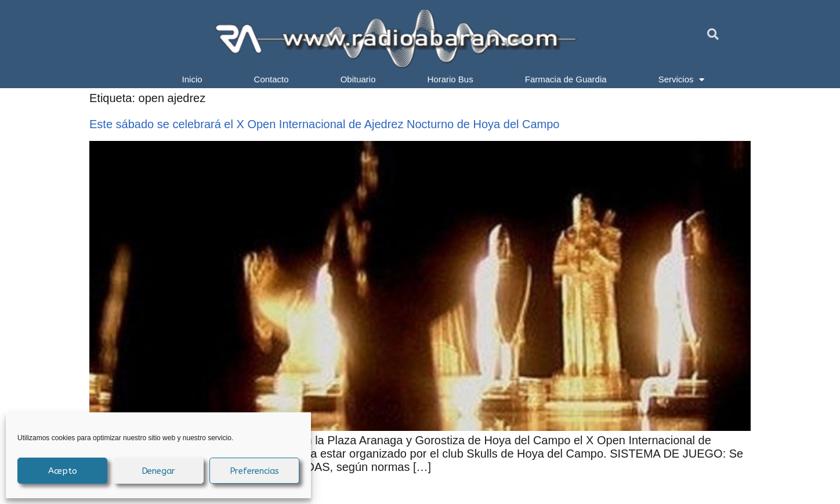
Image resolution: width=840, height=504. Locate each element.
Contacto (271, 79)
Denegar (159, 471)
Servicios (682, 79)
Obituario (358, 79)
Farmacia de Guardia (566, 79)
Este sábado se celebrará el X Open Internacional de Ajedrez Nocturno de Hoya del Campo (325, 124)
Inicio (192, 79)
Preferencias (255, 471)
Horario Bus (450, 79)
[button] (713, 34)
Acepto (63, 471)
